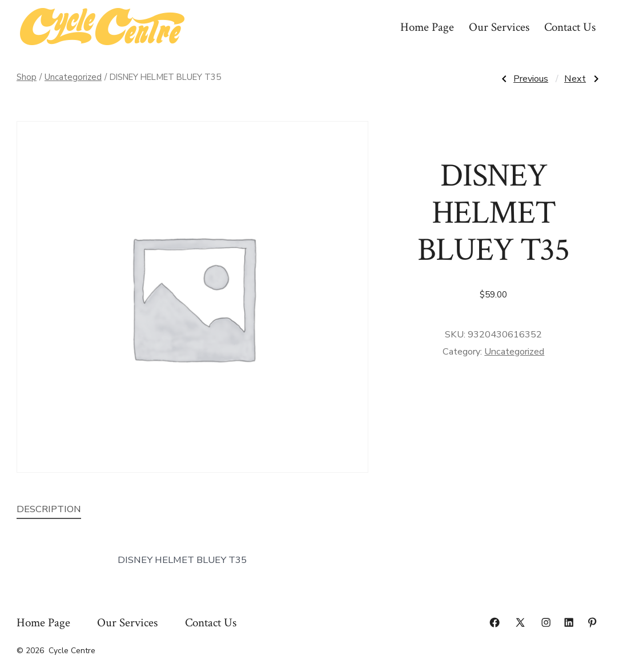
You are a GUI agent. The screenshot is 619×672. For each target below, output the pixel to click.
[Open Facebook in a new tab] (495, 622)
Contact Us (570, 27)
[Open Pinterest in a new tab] (592, 622)
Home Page (427, 27)
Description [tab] (49, 509)
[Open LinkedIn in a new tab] (569, 622)
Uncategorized (73, 77)
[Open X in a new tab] (520, 622)
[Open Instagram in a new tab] (546, 622)
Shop (27, 77)
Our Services (499, 27)
